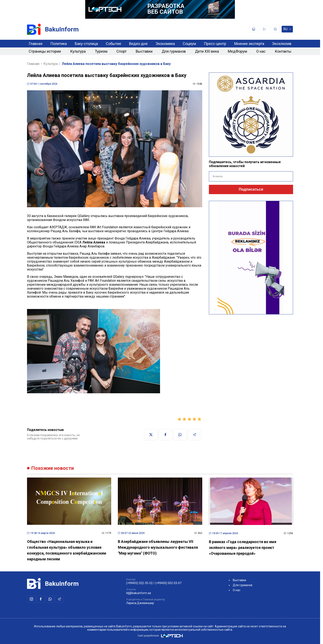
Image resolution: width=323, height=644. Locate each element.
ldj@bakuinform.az (139, 593)
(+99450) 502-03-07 (168, 583)
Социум (189, 44)
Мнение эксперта (249, 44)
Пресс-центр (215, 44)
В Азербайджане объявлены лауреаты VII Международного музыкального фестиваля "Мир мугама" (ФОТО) (158, 547)
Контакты (283, 51)
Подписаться (251, 189)
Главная (36, 44)
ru (287, 30)
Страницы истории (45, 51)
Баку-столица (86, 44)
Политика (59, 44)
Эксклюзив (282, 44)
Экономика (165, 44)
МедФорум (237, 51)
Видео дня (138, 44)
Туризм (101, 51)
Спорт (121, 51)
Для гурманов (174, 51)
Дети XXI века (207, 51)
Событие (113, 44)
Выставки (144, 51)
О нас (261, 51)
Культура (78, 51)
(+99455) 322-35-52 (139, 583)
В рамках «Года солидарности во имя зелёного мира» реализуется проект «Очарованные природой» (243, 548)
